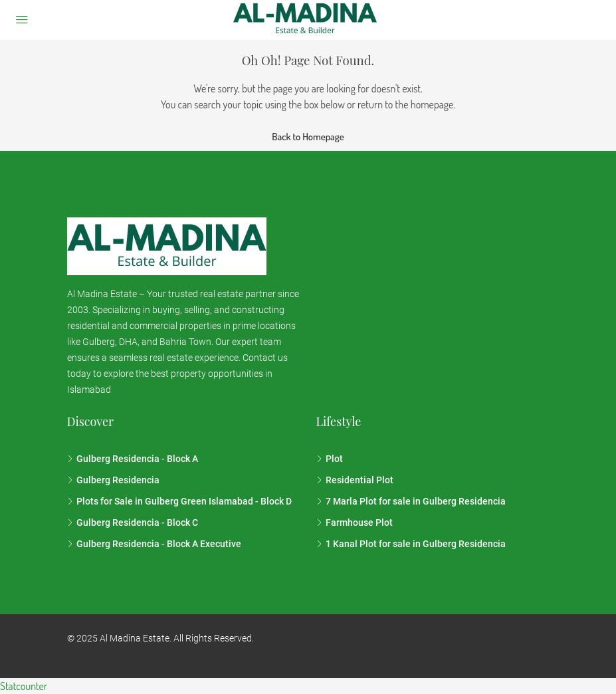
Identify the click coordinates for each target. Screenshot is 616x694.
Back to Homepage (308, 137)
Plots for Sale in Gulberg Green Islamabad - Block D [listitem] (179, 501)
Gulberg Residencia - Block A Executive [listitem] (154, 544)
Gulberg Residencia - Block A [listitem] (133, 459)
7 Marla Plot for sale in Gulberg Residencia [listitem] (411, 501)
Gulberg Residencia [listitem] (113, 480)
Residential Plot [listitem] (355, 480)
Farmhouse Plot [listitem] (355, 522)
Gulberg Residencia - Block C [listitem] (133, 522)
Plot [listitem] (330, 459)
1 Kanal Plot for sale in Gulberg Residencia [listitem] (411, 544)
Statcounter (24, 686)
